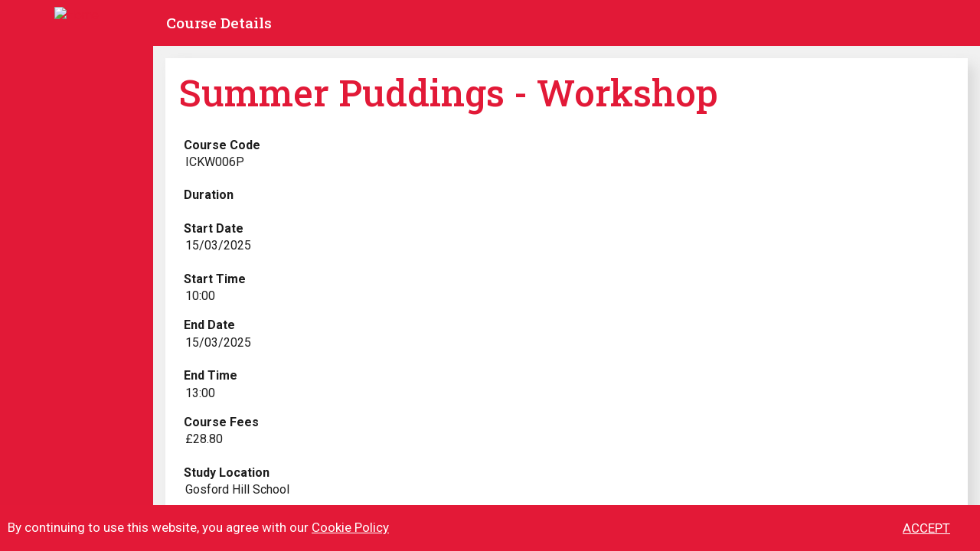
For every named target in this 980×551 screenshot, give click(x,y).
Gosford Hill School (237, 489)
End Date (209, 325)
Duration (209, 195)
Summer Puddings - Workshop (449, 92)
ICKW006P (215, 162)
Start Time (215, 279)
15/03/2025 (218, 245)
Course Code (222, 145)
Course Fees (221, 422)
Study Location (227, 473)
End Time (211, 375)
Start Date (214, 228)
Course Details (219, 23)
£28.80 (204, 439)
